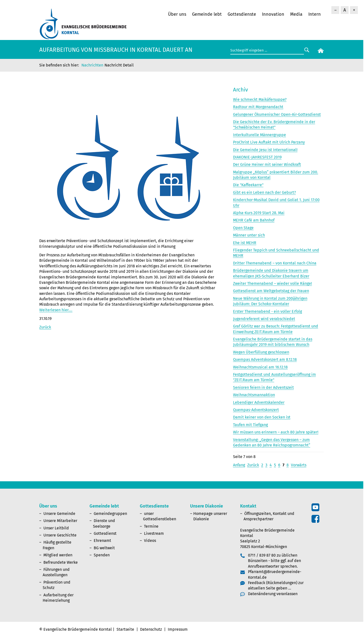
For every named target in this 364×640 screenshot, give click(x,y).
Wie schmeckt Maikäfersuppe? (260, 99)
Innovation (273, 14)
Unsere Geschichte (60, 535)
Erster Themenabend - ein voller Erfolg (267, 311)
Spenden (102, 555)
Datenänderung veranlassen (273, 594)
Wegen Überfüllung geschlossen (261, 352)
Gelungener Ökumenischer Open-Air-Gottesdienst (277, 114)
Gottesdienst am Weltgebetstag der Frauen (271, 291)
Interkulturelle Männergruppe (260, 135)
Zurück (45, 327)
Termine (151, 526)
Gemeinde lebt (207, 14)
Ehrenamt (102, 541)
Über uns (177, 14)
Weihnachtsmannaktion (254, 395)
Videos (150, 541)
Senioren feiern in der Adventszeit (263, 387)
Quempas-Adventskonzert (256, 410)
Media (296, 14)
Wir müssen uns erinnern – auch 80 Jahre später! (276, 432)
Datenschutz (151, 629)
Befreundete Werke (61, 562)
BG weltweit (104, 548)
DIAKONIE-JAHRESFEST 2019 (257, 157)
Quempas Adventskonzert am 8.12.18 (265, 359)
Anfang (239, 465)
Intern (315, 14)
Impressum (178, 629)
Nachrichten (92, 65)
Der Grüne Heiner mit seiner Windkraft (267, 164)
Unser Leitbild (56, 528)
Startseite (125, 629)
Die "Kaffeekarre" (248, 185)
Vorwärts (299, 465)
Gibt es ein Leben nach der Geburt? (264, 192)
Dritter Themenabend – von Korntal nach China (275, 263)
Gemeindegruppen (110, 514)
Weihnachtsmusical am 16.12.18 (260, 367)
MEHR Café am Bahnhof (254, 220)
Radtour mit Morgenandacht (258, 107)
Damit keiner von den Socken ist (262, 417)
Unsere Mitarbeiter (60, 521)
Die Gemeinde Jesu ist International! (265, 150)
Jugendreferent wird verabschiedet (264, 319)
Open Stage (243, 228)
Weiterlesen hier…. (56, 310)
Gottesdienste (242, 14)
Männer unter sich (249, 235)
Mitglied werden (58, 555)
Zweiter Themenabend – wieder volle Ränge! (273, 283)
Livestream (154, 533)
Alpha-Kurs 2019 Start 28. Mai (259, 213)
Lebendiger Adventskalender (259, 402)
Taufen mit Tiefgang (250, 425)
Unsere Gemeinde (59, 514)
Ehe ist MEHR (245, 243)
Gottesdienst (105, 533)
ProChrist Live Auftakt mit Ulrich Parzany (269, 142)
